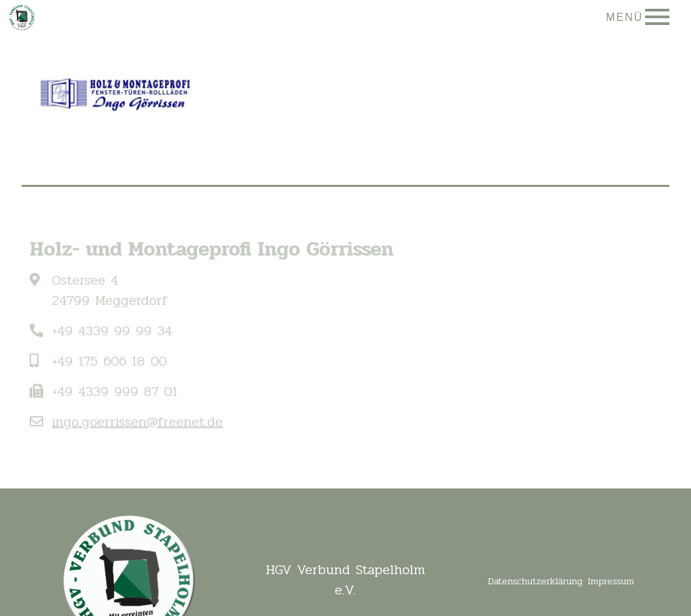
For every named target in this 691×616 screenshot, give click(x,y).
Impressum (611, 581)
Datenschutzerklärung (535, 581)
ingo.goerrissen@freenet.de (137, 427)
